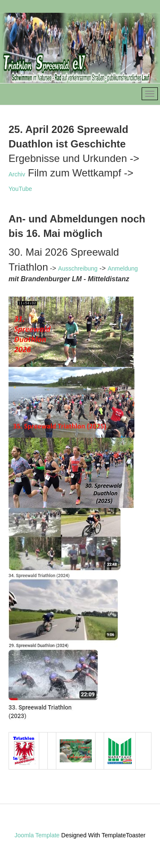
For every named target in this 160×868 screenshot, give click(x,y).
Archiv (17, 174)
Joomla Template (37, 835)
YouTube (20, 189)
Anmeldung (123, 268)
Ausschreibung (78, 268)
